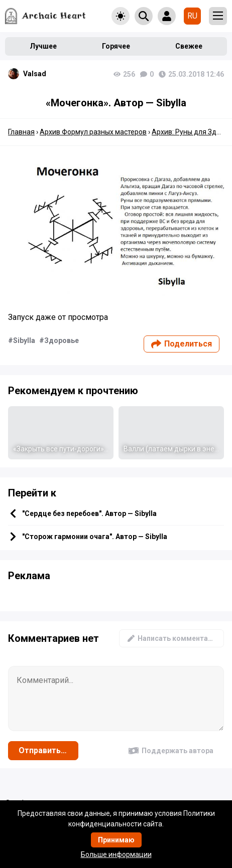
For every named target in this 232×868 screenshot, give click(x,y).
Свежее (189, 46)
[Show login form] (167, 16)
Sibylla (24, 340)
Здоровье (62, 340)
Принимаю (116, 840)
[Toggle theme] (121, 16)
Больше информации (116, 854)
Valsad (35, 74)
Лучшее (43, 46)
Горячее (116, 46)
